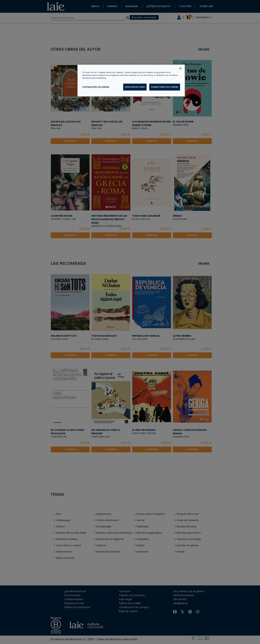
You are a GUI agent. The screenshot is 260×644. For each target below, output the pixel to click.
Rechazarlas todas (135, 87)
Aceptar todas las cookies (165, 87)
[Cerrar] (180, 68)
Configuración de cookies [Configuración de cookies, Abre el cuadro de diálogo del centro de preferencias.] (96, 87)
